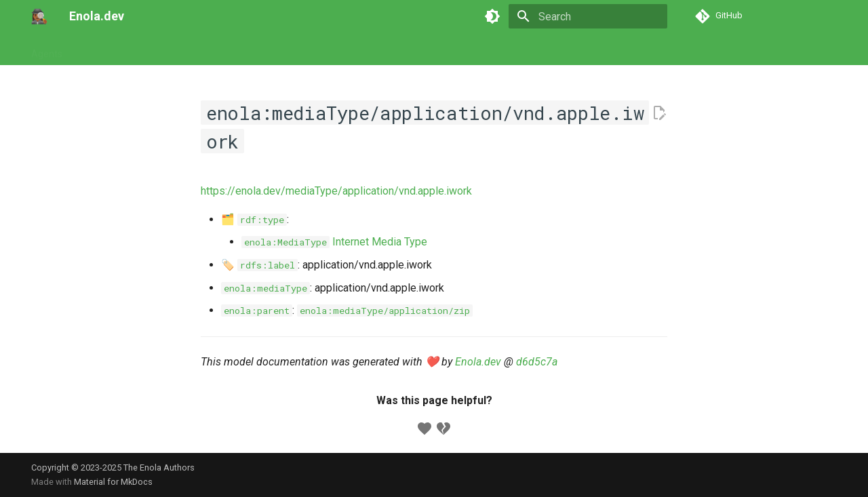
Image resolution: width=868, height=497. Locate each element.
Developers (327, 49)
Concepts (267, 49)
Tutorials (97, 49)
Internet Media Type (334, 242)
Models (214, 49)
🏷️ (259, 265)
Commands (157, 49)
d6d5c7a (537, 362)
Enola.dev (478, 362)
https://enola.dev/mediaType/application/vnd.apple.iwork (336, 191)
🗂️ (254, 219)
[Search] (588, 16)
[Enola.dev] (39, 16)
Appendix (388, 49)
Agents (47, 49)
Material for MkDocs (113, 482)
